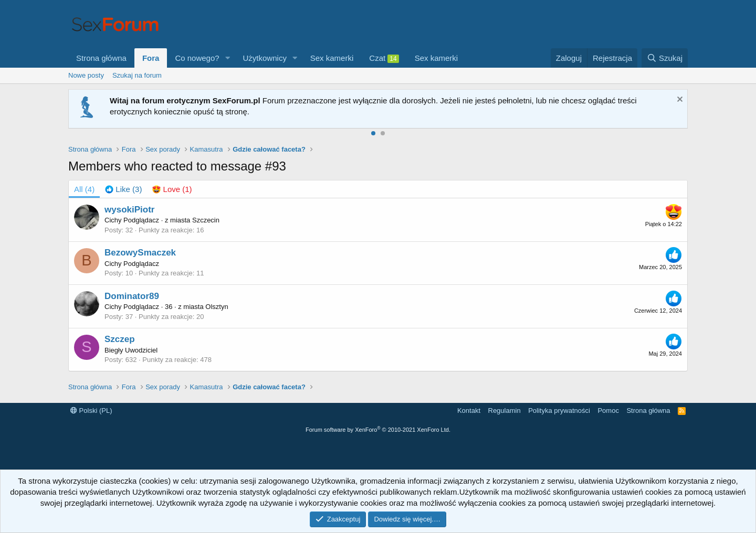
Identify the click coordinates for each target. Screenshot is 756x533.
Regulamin (505, 411)
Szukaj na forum (137, 75)
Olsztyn (217, 307)
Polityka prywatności (559, 411)
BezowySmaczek (140, 253)
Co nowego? (197, 58)
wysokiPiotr (129, 210)
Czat (384, 58)
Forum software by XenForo (378, 430)
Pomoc (608, 411)
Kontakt (469, 411)
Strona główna (101, 58)
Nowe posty (86, 75)
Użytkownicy (265, 58)
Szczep (120, 339)
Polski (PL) (91, 411)
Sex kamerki (332, 58)
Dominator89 (132, 296)
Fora (151, 58)
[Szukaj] (665, 58)
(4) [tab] (84, 189)
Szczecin (206, 220)
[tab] (123, 189)
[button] (228, 58)
